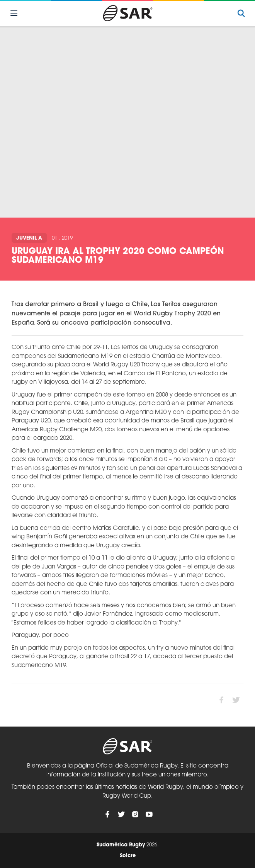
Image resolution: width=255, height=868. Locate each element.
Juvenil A (29, 238)
